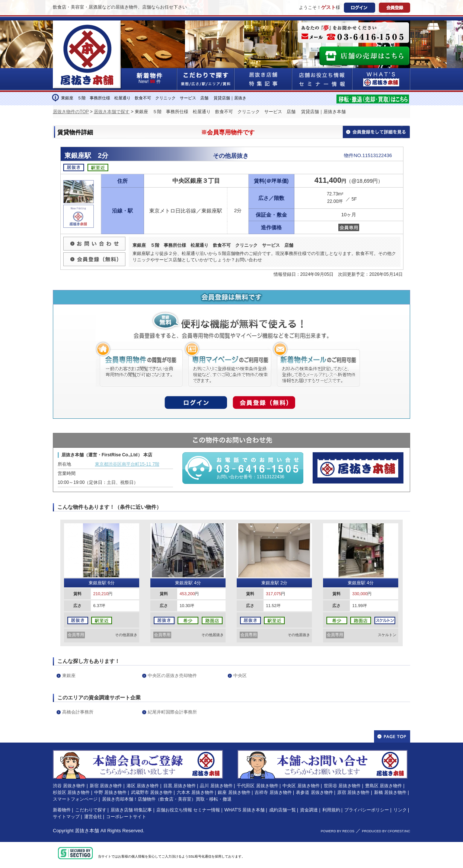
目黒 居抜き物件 (180, 786)
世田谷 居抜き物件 (342, 786)
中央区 (240, 676)
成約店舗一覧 (282, 810)
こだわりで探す (206, 79)
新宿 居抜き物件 (106, 786)
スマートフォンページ (75, 799)
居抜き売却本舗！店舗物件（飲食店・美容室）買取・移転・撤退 (167, 799)
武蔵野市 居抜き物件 (152, 792)
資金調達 (309, 810)
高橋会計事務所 (78, 712)
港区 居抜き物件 (143, 786)
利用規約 (331, 810)
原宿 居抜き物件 (353, 792)
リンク (400, 810)
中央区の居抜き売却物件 (172, 676)
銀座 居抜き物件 (234, 792)
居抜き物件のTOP (71, 112)
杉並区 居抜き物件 (71, 792)
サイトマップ (66, 817)
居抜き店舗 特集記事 (131, 810)
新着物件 (62, 810)
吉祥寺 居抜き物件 (273, 792)
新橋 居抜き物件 (390, 792)
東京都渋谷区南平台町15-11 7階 (127, 464)
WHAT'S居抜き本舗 (381, 79)
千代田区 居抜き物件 (257, 786)
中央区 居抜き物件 (301, 786)
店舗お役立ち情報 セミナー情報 (188, 810)
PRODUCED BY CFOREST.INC (386, 831)
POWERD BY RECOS (338, 831)
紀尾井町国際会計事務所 (172, 712)
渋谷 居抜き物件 (69, 786)
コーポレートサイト (126, 817)
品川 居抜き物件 (216, 786)
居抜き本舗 (87, 831)
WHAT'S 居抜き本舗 (245, 810)
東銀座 (69, 676)
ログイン (360, 8)
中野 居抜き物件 (110, 792)
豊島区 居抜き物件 (384, 786)
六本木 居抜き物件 (195, 792)
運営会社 (93, 817)
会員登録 (395, 8)
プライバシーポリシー (367, 810)
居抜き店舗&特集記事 (263, 79)
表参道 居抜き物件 (314, 792)
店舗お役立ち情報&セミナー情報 (322, 79)
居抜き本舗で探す (112, 112)
